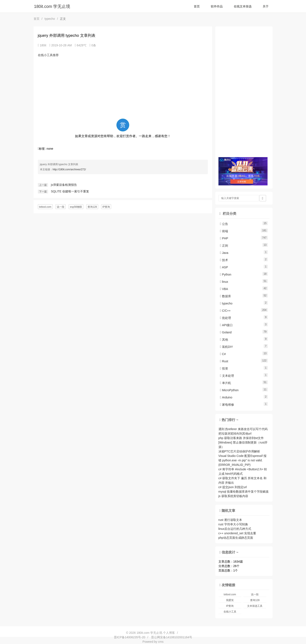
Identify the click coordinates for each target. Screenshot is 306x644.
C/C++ (225, 311)
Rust (224, 361)
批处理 (225, 318)
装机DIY (226, 347)
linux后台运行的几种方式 (235, 529)
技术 (224, 260)
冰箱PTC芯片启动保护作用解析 (239, 451)
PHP (224, 238)
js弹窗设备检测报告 (64, 185)
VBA (224, 289)
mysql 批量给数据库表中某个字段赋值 (244, 492)
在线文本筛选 (243, 6)
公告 (224, 224)
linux (224, 282)
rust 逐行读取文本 (230, 520)
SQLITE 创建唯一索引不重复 (70, 191)
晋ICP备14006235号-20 (130, 637)
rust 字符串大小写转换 (233, 524)
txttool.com (45, 207)
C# (223, 354)
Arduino (226, 397)
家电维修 (227, 405)
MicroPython (229, 390)
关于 (266, 6)
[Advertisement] (123, 88)
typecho (50, 19)
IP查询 (106, 207)
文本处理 (227, 376)
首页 (197, 6)
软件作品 (217, 6)
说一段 (61, 207)
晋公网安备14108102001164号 (172, 637)
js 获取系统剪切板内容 (233, 496)
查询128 (92, 207)
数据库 (225, 296)
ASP (224, 267)
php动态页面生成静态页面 (236, 538)
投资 (224, 368)
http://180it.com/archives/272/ (69, 169)
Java (224, 253)
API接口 (226, 325)
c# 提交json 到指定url (233, 487)
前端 (224, 231)
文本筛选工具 (255, 606)
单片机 (225, 383)
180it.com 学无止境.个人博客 (156, 633)
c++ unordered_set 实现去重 (237, 533)
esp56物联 (76, 207)
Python (226, 274)
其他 (224, 340)
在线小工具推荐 (48, 55)
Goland (226, 332)
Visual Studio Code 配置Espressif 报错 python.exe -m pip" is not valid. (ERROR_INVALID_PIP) (242, 460)
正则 (224, 246)
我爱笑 (230, 600)
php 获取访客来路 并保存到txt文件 (241, 438)
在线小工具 (230, 612)
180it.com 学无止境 (52, 6)
